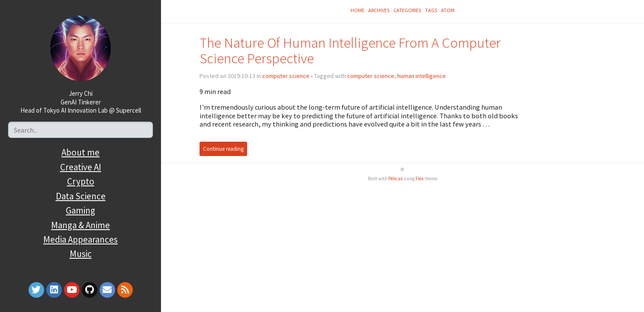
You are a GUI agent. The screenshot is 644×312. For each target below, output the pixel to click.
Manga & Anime (80, 225)
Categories (407, 10)
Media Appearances (80, 239)
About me (80, 152)
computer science (286, 76)
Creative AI (81, 167)
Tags (431, 10)
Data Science (81, 196)
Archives (379, 10)
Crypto (81, 181)
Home (357, 10)
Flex (420, 179)
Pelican (396, 179)
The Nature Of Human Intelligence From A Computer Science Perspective (350, 50)
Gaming (80, 210)
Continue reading (223, 149)
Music (81, 254)
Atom (448, 10)
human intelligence (422, 76)
